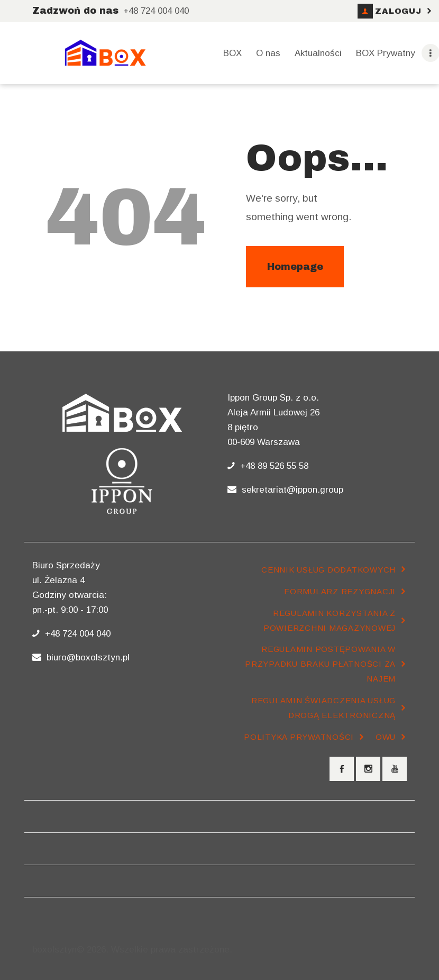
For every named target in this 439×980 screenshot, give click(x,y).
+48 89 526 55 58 (273, 466)
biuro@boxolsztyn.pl (87, 657)
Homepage (295, 267)
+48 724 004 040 (76, 634)
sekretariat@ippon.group (291, 490)
